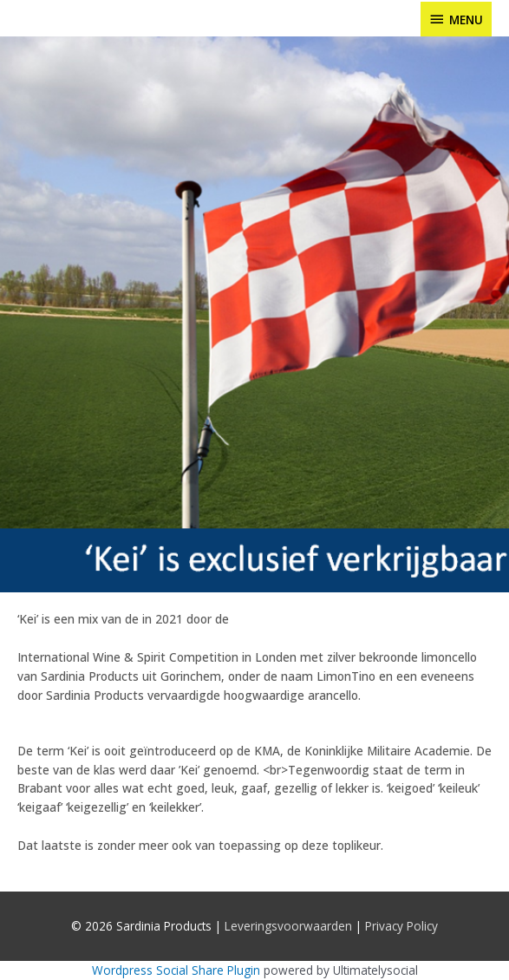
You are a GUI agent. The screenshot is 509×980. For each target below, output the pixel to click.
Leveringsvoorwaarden (288, 926)
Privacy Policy (401, 926)
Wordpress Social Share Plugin (178, 970)
